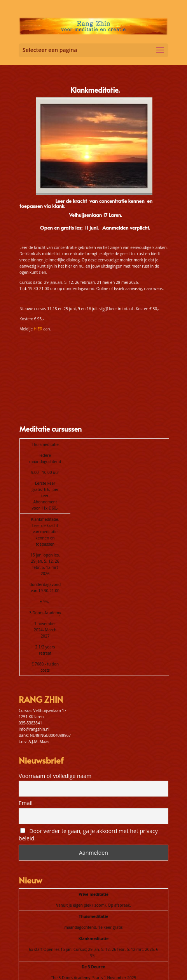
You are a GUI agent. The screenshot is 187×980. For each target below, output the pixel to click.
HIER (38, 329)
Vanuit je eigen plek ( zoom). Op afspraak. (93, 843)
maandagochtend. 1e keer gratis (93, 865)
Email (26, 741)
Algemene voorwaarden (114, 965)
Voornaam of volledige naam (55, 714)
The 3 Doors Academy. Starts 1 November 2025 (93, 916)
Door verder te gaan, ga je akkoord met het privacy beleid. (88, 773)
